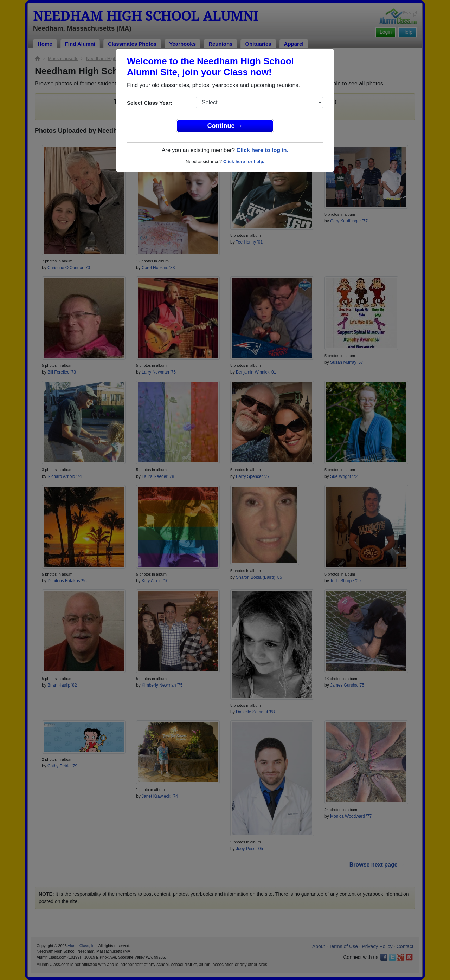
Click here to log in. (262, 150)
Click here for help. (244, 161)
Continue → (225, 126)
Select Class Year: (150, 103)
